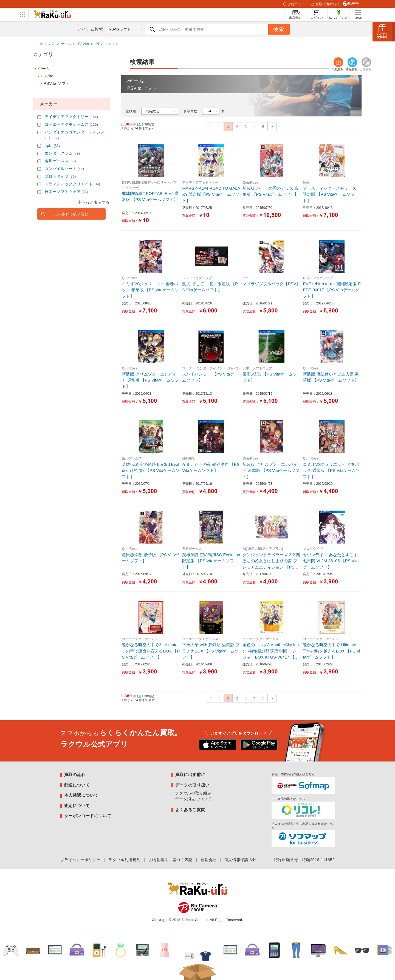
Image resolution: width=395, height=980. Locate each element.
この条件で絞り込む (71, 214)
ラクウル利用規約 (124, 860)
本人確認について (81, 795)
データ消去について (193, 799)
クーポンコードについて (88, 816)
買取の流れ (75, 775)
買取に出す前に (325, 4)
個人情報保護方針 (240, 860)
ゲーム (66, 44)
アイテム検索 (90, 29)
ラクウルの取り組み (193, 793)
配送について (77, 785)
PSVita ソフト (107, 44)
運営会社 (209, 860)
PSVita (83, 44)
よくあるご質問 (190, 810)
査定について (77, 806)
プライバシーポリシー (80, 860)
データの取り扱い (192, 785)
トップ (50, 44)
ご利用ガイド (296, 4)
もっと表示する (96, 202)
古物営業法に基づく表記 (170, 860)
